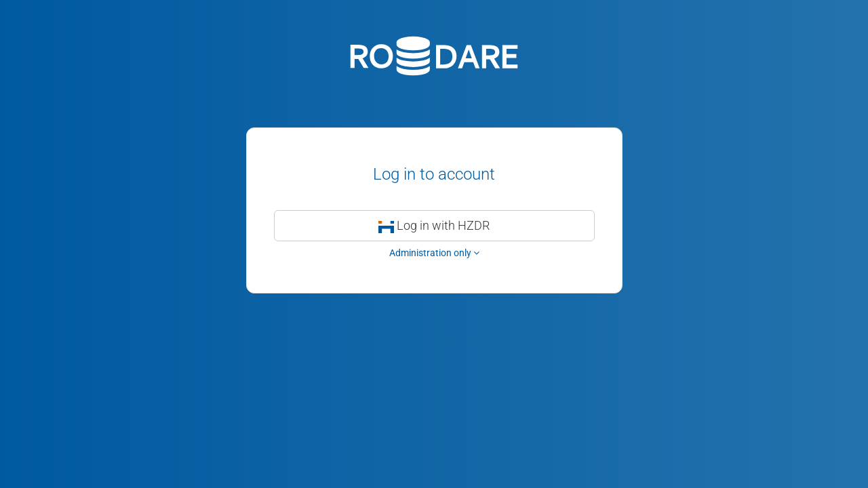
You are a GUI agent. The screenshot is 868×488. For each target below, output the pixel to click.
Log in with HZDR (434, 225)
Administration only (434, 253)
